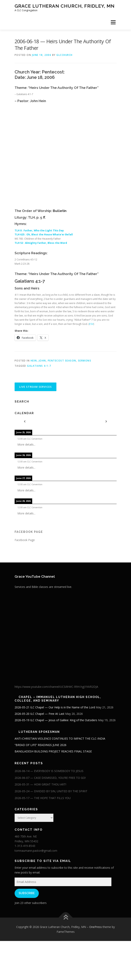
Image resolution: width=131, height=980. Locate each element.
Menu (113, 22)
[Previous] (25, 422)
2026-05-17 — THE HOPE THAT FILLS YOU (43, 798)
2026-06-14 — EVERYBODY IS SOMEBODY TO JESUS (49, 771)
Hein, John (38, 361)
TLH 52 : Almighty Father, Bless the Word (41, 243)
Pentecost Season (62, 361)
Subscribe (27, 893)
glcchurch (64, 55)
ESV (91, 324)
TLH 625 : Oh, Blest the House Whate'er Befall (44, 234)
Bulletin (60, 211)
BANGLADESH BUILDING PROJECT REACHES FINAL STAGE (53, 751)
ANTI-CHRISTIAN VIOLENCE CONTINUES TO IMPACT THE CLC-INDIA (60, 739)
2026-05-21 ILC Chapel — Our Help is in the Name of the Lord (55, 707)
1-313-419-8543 (25, 846)
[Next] (106, 422)
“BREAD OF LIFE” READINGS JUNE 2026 (40, 745)
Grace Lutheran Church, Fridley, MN (65, 6)
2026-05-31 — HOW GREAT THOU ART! (40, 784)
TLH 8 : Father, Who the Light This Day (39, 230)
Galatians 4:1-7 (39, 366)
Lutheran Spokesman (39, 732)
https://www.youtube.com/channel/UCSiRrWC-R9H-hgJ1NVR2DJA (56, 687)
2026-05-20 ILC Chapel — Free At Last (39, 714)
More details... (26, 444)
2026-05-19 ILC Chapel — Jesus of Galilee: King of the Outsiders (56, 720)
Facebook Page (29, 532)
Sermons (85, 361)
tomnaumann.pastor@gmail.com (36, 851)
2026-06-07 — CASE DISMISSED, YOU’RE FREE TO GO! (50, 778)
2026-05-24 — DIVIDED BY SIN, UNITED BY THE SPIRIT (51, 791)
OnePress (95, 927)
